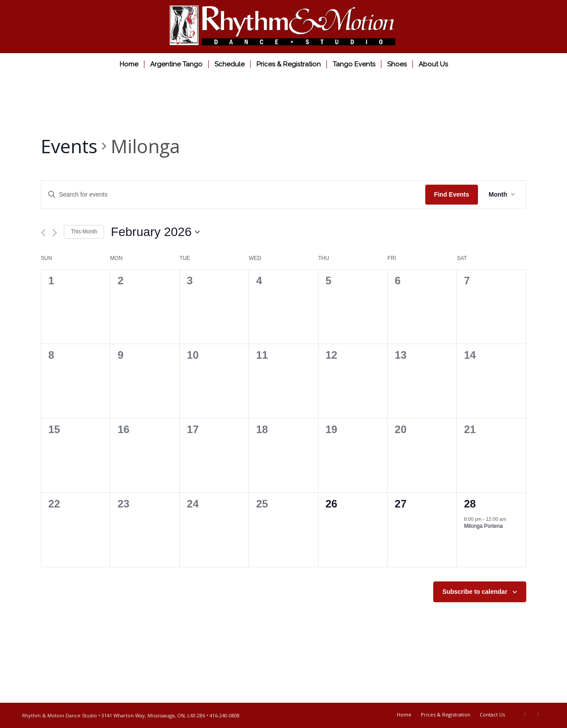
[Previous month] (43, 233)
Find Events (452, 194)
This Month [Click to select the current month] (84, 232)
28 (470, 504)
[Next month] (55, 233)
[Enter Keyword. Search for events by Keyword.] (233, 195)
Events (69, 146)
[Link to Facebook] (525, 714)
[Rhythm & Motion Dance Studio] (283, 27)
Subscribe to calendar (475, 592)
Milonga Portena (483, 526)
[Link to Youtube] (538, 714)
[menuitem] (129, 64)
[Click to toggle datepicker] (155, 232)
